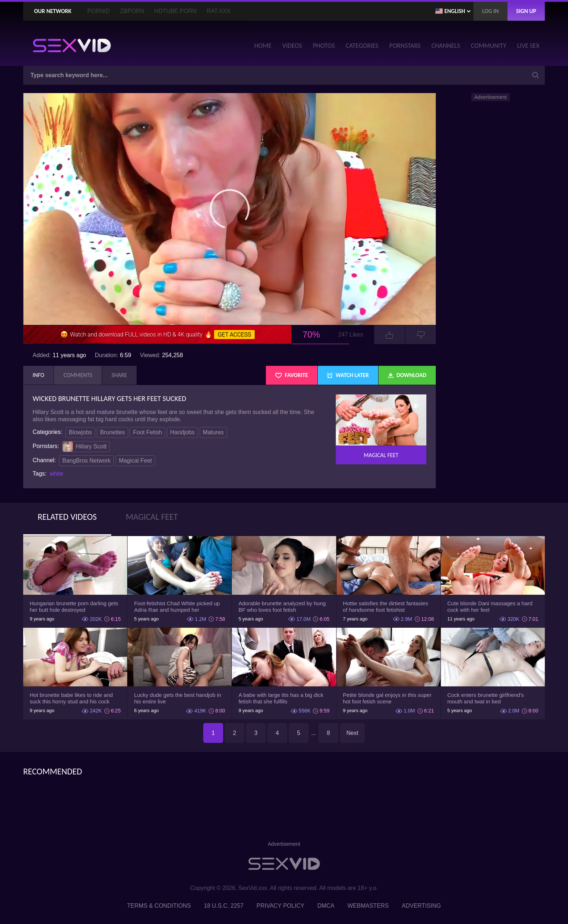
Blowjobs (80, 432)
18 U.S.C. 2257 (224, 906)
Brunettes (112, 432)
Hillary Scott (85, 447)
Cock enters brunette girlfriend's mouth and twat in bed (486, 698)
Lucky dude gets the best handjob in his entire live (177, 698)
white (56, 474)
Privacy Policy (280, 906)
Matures (213, 432)
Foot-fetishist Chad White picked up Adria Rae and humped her (177, 607)
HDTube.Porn (175, 11)
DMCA (326, 906)
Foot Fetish (147, 432)
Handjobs (183, 432)
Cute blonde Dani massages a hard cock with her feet (490, 607)
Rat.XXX (218, 11)
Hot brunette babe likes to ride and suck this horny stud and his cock (71, 698)
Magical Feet (135, 461)
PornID (99, 11)
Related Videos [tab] (67, 517)
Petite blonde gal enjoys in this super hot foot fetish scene (387, 698)
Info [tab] (38, 375)
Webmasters (368, 906)
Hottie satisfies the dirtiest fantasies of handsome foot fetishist (386, 607)
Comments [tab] (78, 375)
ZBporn (132, 11)
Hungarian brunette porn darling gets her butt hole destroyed (74, 607)
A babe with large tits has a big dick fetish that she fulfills (281, 698)
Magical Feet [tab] (152, 517)
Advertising (421, 906)
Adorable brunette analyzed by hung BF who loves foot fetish (282, 607)
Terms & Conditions (159, 906)
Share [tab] (119, 375)
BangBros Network (86, 461)
